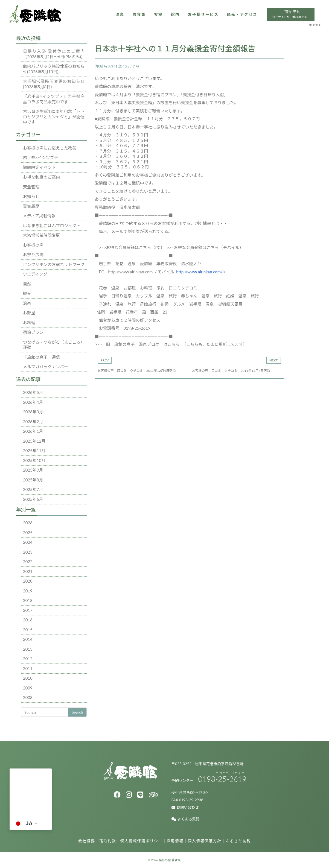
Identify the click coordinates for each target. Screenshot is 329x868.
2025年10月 (34, 460)
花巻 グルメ (173, 304)
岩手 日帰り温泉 (115, 296)
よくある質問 (186, 819)
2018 (28, 600)
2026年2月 (33, 422)
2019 (28, 591)
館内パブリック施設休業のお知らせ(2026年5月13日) (54, 69)
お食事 (113, 18)
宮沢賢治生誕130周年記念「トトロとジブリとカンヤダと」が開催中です (54, 117)
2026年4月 (33, 402)
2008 (28, 697)
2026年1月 (33, 431)
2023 (28, 552)
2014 (28, 639)
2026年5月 (33, 392)
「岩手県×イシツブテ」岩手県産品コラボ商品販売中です (54, 99)
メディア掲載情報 (39, 216)
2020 (28, 581)
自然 (27, 284)
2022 (28, 562)
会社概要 (87, 841)
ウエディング (35, 274)
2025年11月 (34, 451)
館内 (151, 18)
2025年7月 (33, 489)
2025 (28, 533)
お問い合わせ (185, 807)
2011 (28, 668)
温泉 (94, 18)
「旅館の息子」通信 (41, 357)
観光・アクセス (222, 18)
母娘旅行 (148, 304)
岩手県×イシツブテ (41, 157)
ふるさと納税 (238, 841)
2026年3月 (33, 412)
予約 (161, 288)
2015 (28, 630)
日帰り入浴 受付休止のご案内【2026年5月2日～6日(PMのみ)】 (54, 54)
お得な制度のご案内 (41, 177)
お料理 (29, 323)
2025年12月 (34, 441)
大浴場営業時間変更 (41, 235)
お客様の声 (33, 245)
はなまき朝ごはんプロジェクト (52, 226)
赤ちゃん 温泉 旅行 (202, 296)
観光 (27, 293)
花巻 (103, 288)
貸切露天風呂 (230, 304)
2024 (28, 542)
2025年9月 (33, 470)
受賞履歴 (31, 206)
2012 (28, 659)
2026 (28, 523)
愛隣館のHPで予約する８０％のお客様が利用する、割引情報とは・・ (163, 223)
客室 (134, 18)
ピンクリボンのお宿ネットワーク (54, 264)
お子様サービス (181, 18)
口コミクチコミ (183, 288)
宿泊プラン (33, 332)
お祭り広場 (33, 255)
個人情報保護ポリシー (141, 841)
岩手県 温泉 (202, 304)
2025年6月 (33, 499)
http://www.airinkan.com (131, 272)
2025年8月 (33, 480)
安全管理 (31, 187)
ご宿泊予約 (273, 19)
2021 (28, 571)
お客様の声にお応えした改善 (50, 148)
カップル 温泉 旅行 (156, 296)
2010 (28, 678)
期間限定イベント (39, 167)
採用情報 (175, 841)
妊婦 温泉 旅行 (243, 296)
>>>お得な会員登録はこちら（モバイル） (205, 247)
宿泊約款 (108, 841)
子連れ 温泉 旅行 (117, 304)
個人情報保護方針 (204, 841)
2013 (28, 649)
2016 (28, 620)
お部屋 (29, 313)
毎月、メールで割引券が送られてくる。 (136, 231)
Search (77, 712)
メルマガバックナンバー (46, 367)
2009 (28, 688)
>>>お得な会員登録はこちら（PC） (131, 247)
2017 (28, 610)
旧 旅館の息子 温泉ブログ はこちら (144, 344)
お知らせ (31, 196)
